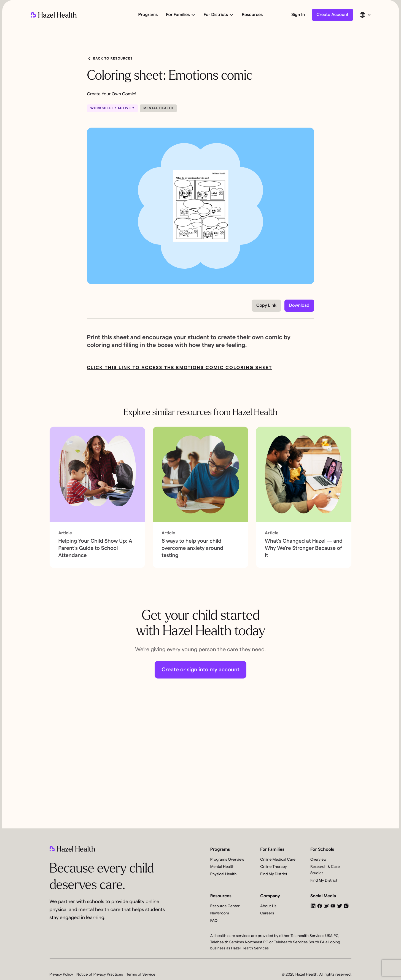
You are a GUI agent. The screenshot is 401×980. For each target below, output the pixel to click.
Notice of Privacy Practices (100, 974)
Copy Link (266, 306)
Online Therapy (273, 867)
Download (299, 306)
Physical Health (224, 874)
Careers (267, 913)
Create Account (332, 15)
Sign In (298, 15)
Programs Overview (227, 860)
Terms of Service (141, 974)
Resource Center (225, 906)
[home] (54, 15)
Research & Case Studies (325, 870)
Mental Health (222, 867)
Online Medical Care (278, 860)
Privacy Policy (61, 974)
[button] (180, 15)
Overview (318, 860)
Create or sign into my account (200, 670)
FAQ (214, 921)
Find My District (274, 874)
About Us (268, 906)
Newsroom (220, 913)
